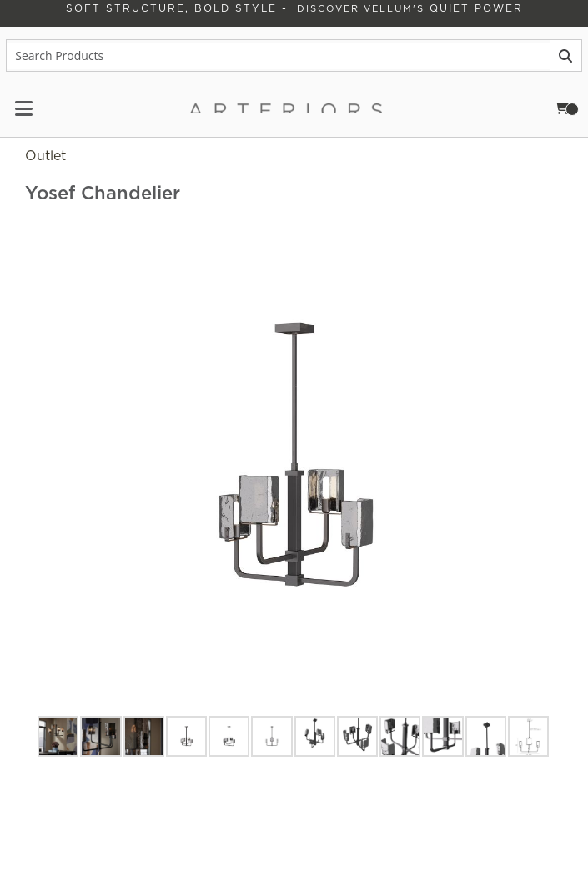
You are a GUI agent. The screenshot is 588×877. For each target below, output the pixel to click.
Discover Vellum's (355, 10)
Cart (574, 109)
